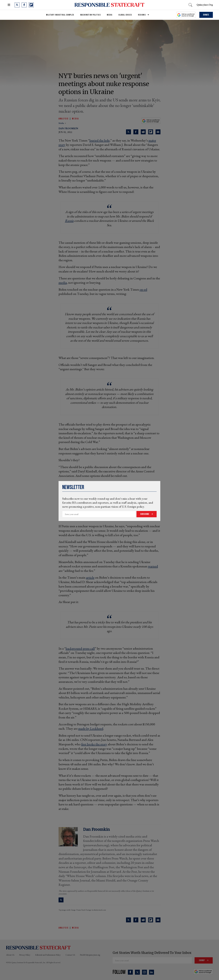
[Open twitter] (17, 5)
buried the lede (100, 140)
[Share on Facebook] (136, 132)
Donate (206, 15)
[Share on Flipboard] (151, 132)
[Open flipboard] (31, 5)
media (61, 123)
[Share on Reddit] (143, 132)
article (90, 577)
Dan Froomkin (68, 128)
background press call (80, 648)
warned (153, 566)
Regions (142, 15)
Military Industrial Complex (60, 15)
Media (110, 15)
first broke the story (94, 744)
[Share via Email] (158, 132)
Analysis (64, 119)
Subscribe (145, 514)
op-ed (143, 289)
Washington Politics (91, 15)
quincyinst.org (205, 5)
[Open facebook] (24, 5)
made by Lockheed (91, 729)
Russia (69, 221)
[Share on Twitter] (128, 132)
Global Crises (125, 15)
